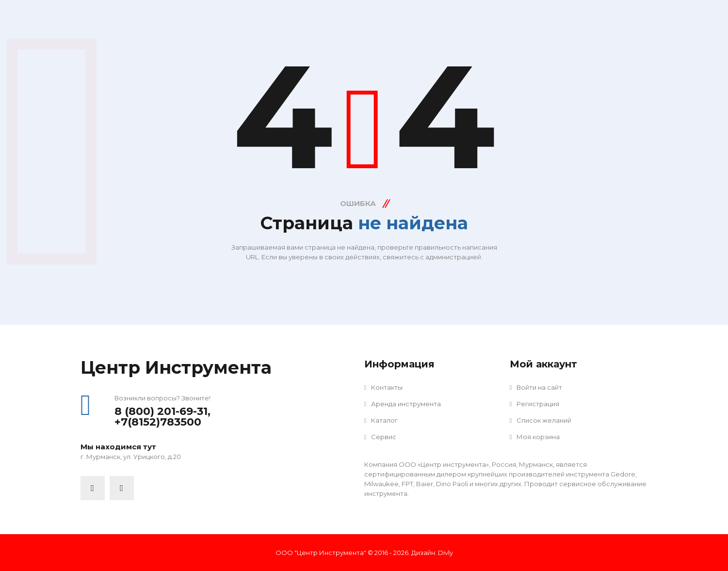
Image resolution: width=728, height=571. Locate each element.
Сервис (380, 437)
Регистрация (535, 404)
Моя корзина (535, 437)
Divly (445, 553)
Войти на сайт (536, 387)
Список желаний (541, 420)
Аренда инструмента (403, 404)
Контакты (384, 387)
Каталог (381, 420)
